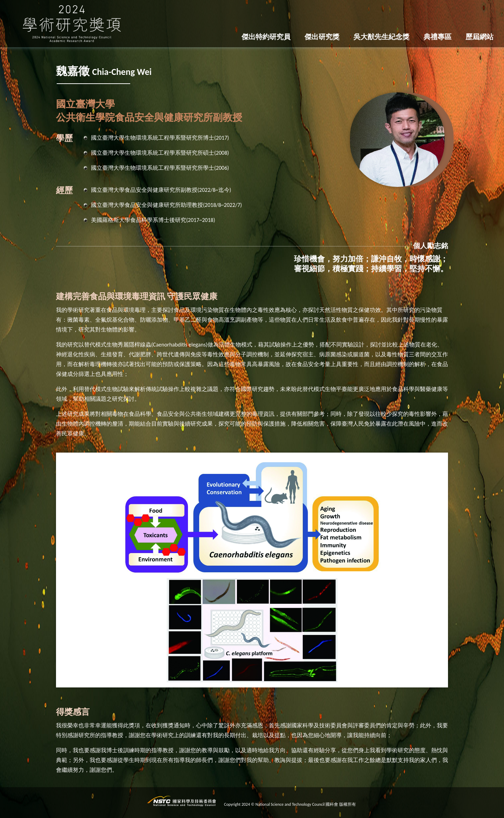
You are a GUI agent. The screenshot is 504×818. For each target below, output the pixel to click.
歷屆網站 (479, 37)
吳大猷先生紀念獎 (381, 37)
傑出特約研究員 (266, 37)
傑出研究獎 (322, 37)
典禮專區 (437, 37)
